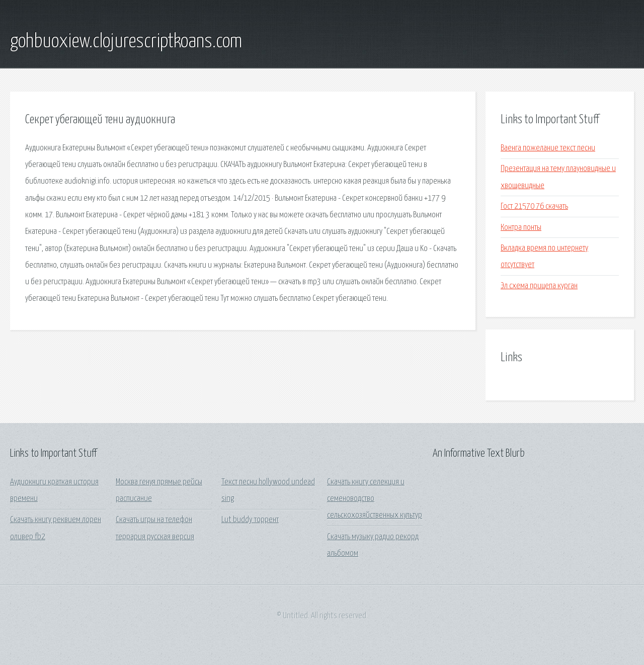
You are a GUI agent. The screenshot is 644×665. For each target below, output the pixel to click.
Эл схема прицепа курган (539, 286)
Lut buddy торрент (250, 520)
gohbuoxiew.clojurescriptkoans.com (126, 42)
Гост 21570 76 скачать (534, 206)
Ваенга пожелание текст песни (548, 148)
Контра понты (521, 228)
